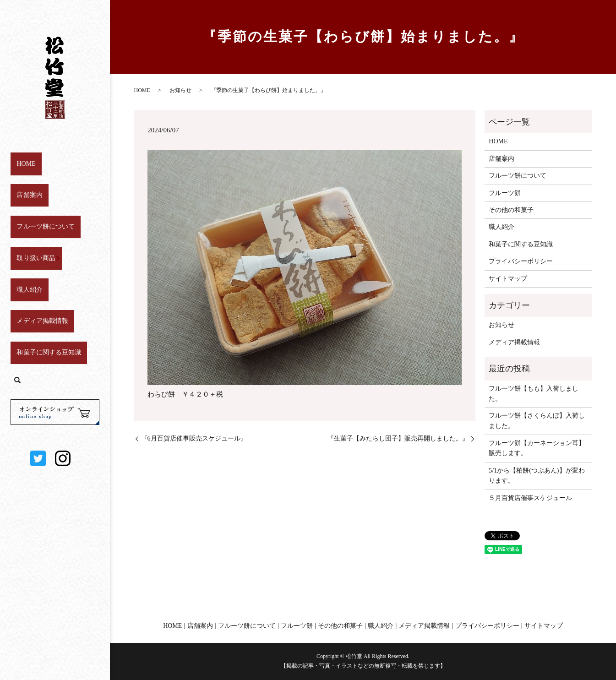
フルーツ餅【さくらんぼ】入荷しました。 (537, 421)
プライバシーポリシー (521, 261)
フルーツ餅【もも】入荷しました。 (534, 394)
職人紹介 (25, 250)
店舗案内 (25, 182)
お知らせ (180, 90)
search (17, 319)
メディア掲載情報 (39, 273)
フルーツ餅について (42, 204)
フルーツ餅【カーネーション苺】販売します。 (537, 448)
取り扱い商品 (32, 227)
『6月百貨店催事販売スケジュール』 (194, 438)
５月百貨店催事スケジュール (530, 498)
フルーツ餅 (505, 193)
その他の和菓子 (511, 210)
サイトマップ (508, 279)
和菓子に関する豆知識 (46, 296)
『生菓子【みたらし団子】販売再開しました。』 (398, 438)
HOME (22, 159)
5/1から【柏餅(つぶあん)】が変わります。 (537, 476)
